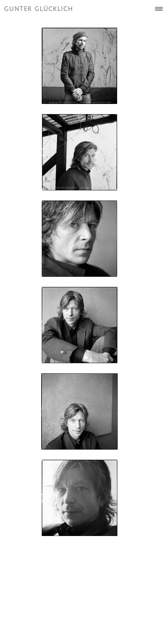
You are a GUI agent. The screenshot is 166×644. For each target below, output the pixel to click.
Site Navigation (159, 9)
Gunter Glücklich (39, 9)
